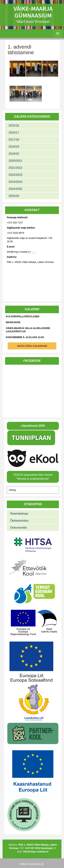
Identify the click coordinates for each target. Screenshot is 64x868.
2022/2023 (15, 175)
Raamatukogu (19, 514)
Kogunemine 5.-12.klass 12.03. (25, 337)
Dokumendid (18, 528)
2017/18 (14, 140)
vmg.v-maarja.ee (32, 864)
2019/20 (14, 154)
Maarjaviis (13, 322)
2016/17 (14, 133)
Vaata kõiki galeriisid (32, 346)
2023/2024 (15, 182)
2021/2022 (15, 168)
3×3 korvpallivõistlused (23, 316)
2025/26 (14, 196)
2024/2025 (15, 189)
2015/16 (14, 126)
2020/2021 (15, 161)
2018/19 (14, 147)
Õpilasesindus (19, 521)
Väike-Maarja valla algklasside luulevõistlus (28, 330)
